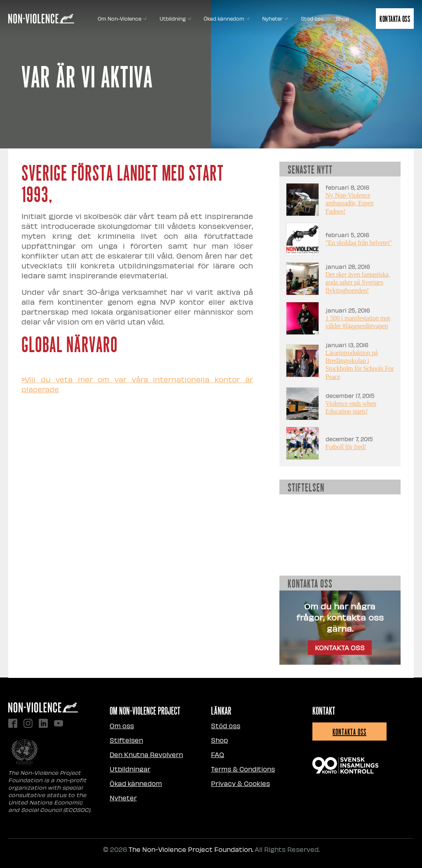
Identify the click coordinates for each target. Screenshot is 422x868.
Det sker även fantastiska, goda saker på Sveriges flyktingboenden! (358, 282)
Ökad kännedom (227, 18)
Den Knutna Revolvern (146, 754)
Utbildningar (130, 769)
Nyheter (275, 18)
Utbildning (175, 18)
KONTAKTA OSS (340, 648)
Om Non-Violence (122, 18)
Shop (342, 18)
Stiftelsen (126, 740)
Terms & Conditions (243, 769)
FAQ (218, 754)
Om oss (122, 726)
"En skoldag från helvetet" (359, 243)
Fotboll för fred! (346, 447)
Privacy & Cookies (240, 783)
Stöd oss (312, 18)
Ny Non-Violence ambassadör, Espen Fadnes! (350, 203)
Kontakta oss (395, 19)
